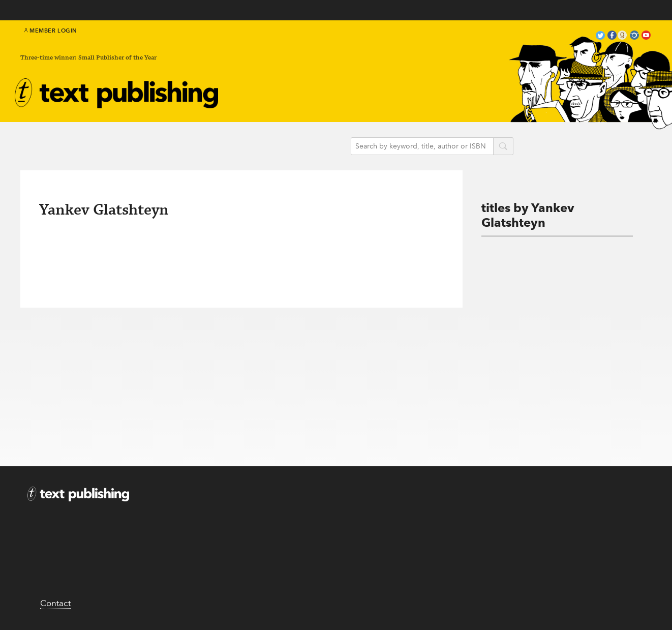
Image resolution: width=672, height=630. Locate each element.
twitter (600, 36)
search (503, 147)
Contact (55, 603)
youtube (646, 36)
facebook (612, 36)
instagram (634, 36)
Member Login (51, 31)
